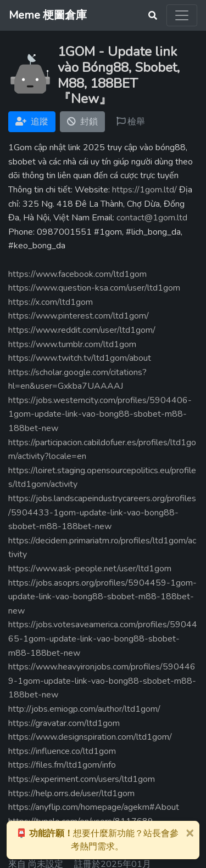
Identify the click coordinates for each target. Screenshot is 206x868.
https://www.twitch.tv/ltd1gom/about (80, 358)
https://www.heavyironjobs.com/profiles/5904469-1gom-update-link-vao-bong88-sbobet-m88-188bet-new (102, 681)
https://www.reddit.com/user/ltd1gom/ (82, 330)
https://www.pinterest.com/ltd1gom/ (79, 316)
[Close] (190, 832)
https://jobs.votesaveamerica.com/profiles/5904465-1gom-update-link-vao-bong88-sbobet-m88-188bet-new (103, 639)
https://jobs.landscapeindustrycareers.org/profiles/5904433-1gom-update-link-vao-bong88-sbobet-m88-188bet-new (102, 512)
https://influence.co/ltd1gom (62, 751)
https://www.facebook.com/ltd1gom (77, 274)
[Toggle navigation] (182, 15)
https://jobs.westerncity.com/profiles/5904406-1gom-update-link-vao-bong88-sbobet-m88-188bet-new (100, 414)
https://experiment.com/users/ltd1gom (82, 779)
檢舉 (131, 122)
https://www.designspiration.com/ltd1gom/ (90, 737)
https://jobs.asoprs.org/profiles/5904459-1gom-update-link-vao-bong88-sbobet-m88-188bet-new (102, 597)
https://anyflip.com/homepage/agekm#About (94, 807)
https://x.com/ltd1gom (51, 302)
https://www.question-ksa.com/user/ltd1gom (94, 288)
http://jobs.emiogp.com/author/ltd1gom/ (84, 709)
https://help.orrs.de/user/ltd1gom (71, 793)
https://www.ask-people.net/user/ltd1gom (90, 569)
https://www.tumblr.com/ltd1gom (72, 344)
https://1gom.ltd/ (144, 190)
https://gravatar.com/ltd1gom (64, 723)
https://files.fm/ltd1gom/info (62, 765)
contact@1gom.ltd (152, 218)
